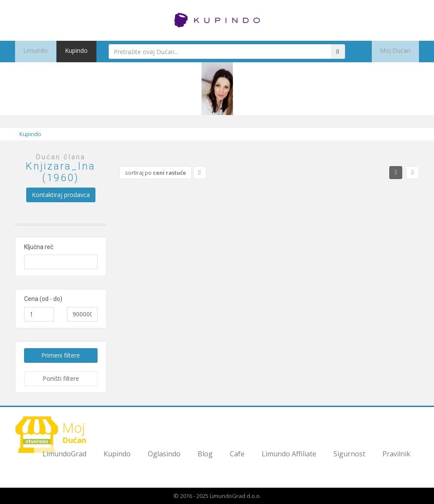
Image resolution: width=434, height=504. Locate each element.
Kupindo (68, 52)
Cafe (237, 454)
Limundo (33, 52)
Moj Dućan (399, 52)
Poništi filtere (61, 378)
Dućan (54, 434)
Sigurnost (349, 454)
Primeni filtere (61, 355)
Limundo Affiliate (289, 454)
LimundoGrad (64, 454)
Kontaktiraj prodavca (61, 195)
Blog (205, 454)
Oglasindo (164, 454)
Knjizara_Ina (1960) (61, 172)
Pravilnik (396, 454)
